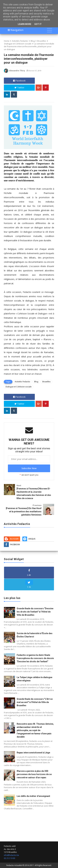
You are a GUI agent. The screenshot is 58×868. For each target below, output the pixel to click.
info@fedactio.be (11, 855)
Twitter (19, 88)
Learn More (25, 24)
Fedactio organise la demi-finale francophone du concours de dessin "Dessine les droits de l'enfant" (35, 658)
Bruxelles (42, 41)
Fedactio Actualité (14, 865)
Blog (33, 41)
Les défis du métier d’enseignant (33, 796)
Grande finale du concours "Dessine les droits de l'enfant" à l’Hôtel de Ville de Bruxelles (35, 612)
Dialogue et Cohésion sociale (18, 44)
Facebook (19, 81)
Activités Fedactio (20, 41)
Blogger (14, 539)
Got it (38, 24)
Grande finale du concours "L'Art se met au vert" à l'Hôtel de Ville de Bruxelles (35, 702)
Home (7, 41)
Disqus (32, 539)
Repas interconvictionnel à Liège (33, 753)
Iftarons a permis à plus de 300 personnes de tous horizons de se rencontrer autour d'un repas (34, 774)
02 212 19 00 (9, 858)
